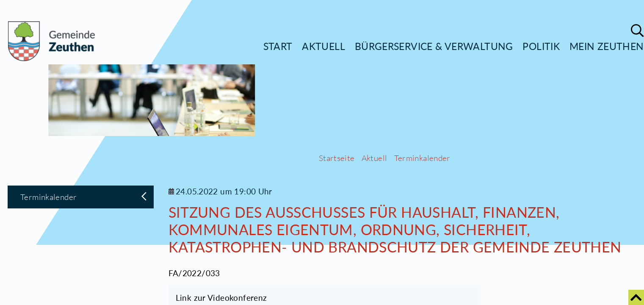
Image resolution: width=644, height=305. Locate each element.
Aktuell (323, 46)
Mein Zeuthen (607, 46)
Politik (541, 46)
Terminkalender (422, 288)
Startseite (337, 288)
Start (278, 46)
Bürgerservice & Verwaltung (434, 46)
